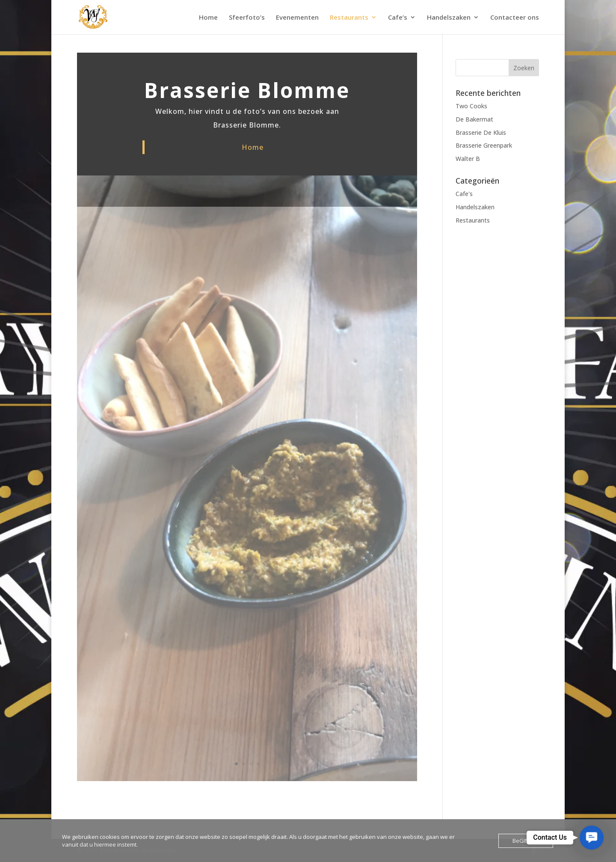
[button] (592, 838)
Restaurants (349, 18)
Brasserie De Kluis (481, 132)
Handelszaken (449, 18)
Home (208, 18)
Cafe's (464, 194)
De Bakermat (474, 119)
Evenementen (297, 18)
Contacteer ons (515, 18)
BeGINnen (526, 841)
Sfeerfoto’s (247, 18)
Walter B (468, 159)
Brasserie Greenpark (484, 145)
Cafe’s (398, 18)
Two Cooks (471, 106)
